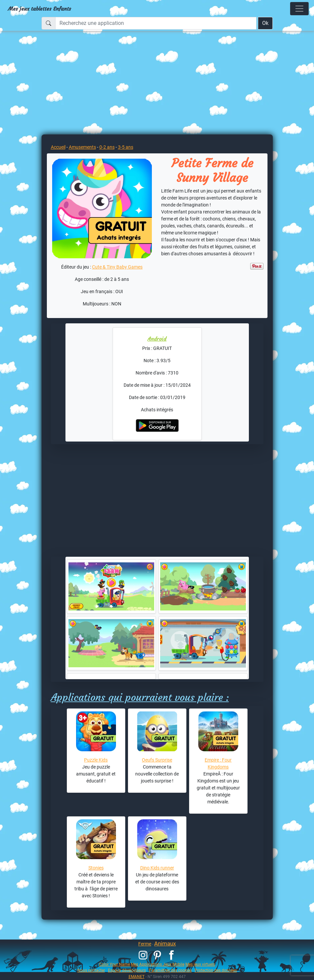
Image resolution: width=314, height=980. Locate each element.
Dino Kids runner (157, 868)
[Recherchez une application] (156, 23)
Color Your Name (114, 964)
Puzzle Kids (96, 760)
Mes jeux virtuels (200, 964)
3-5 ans (126, 147)
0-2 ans (107, 147)
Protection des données (216, 970)
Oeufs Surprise (157, 760)
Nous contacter (91, 970)
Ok (265, 23)
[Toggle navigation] (299, 9)
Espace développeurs (127, 970)
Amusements (82, 147)
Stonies (96, 868)
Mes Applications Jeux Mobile (158, 964)
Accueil (58, 147)
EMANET (137, 977)
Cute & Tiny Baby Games (117, 267)
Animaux (165, 943)
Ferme (145, 944)
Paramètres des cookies (170, 970)
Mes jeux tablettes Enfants (40, 9)
